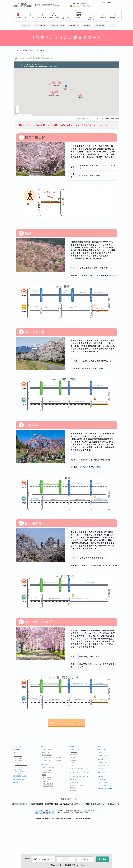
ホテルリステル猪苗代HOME (23, 50)
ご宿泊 (15, 753)
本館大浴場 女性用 (48, 786)
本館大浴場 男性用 (48, 784)
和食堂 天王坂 (45, 752)
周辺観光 (101, 760)
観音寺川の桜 (35, 137)
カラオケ (72, 763)
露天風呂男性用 (47, 777)
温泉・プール (54, 15)
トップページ (17, 746)
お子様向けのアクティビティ (77, 785)
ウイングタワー (18, 756)
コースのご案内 (74, 782)
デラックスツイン (20, 761)
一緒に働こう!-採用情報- (105, 789)
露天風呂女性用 (47, 780)
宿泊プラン (18, 15)
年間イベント (102, 746)
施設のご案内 (47, 772)
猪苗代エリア (102, 763)
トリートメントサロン (75, 750)
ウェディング (115, 15)
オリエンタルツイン (20, 758)
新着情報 (101, 776)
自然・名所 (102, 768)
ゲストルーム (30, 15)
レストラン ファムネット (48, 750)
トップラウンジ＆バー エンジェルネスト (52, 758)
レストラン (42, 15)
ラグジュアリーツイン (21, 763)
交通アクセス (102, 772)
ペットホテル (73, 760)
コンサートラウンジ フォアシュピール (52, 760)
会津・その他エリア (104, 765)
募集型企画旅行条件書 (20, 776)
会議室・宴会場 (74, 755)
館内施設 (79, 15)
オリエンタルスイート (21, 767)
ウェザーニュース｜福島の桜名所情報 (106, 118)
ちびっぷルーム (19, 771)
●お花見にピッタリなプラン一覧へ (66, 723)
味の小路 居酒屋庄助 (47, 755)
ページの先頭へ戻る (66, 736)
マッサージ (74, 752)
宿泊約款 (15, 783)
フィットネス (73, 757)
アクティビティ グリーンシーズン (79, 772)
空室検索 (102, 859)
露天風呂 (44, 775)
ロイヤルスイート (20, 769)
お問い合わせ (102, 780)
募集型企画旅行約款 (19, 779)
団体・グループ (103, 749)
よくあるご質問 (103, 783)
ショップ (72, 765)
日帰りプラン (102, 755)
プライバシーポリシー (105, 785)
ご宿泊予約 (16, 749)
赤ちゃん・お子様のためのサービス (79, 768)
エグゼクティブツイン (21, 765)
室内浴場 (45, 782)
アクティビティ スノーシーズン (78, 776)
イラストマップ (47, 770)
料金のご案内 (73, 788)
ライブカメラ (19, 774)
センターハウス (74, 791)
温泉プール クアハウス (48, 768)
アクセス (103, 15)
